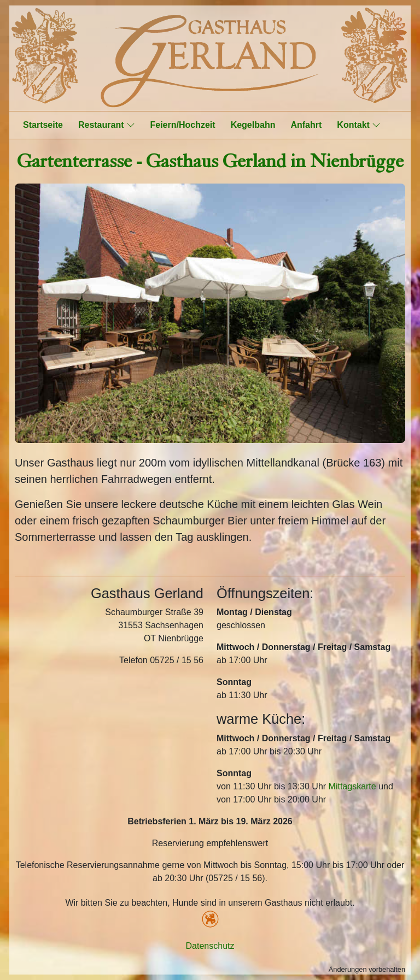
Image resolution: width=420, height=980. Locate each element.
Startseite (43, 125)
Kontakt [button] (359, 125)
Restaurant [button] (107, 125)
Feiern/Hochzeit (183, 125)
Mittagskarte (352, 786)
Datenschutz (210, 946)
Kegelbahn (253, 125)
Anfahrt (306, 125)
